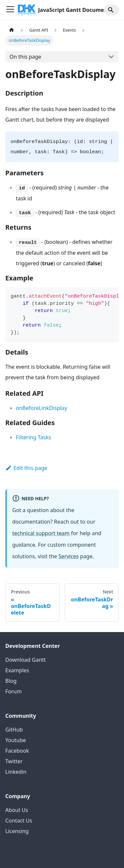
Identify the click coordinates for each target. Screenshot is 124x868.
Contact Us (19, 821)
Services (69, 556)
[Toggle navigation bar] (10, 10)
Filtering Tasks (33, 437)
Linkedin (16, 772)
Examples (17, 670)
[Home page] (12, 30)
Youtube (16, 740)
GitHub (14, 730)
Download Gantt (25, 660)
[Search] (111, 10)
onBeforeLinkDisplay (41, 408)
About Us (17, 810)
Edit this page (26, 468)
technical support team (42, 533)
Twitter (14, 761)
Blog (11, 681)
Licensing (17, 831)
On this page (25, 57)
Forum (13, 691)
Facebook (17, 751)
